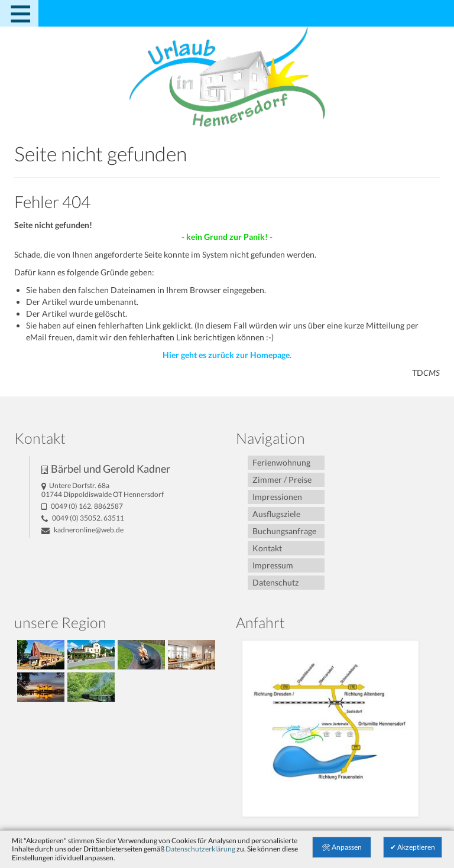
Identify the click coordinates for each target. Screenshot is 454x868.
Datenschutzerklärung (200, 849)
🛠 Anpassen (342, 847)
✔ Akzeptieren (413, 847)
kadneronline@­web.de (82, 530)
